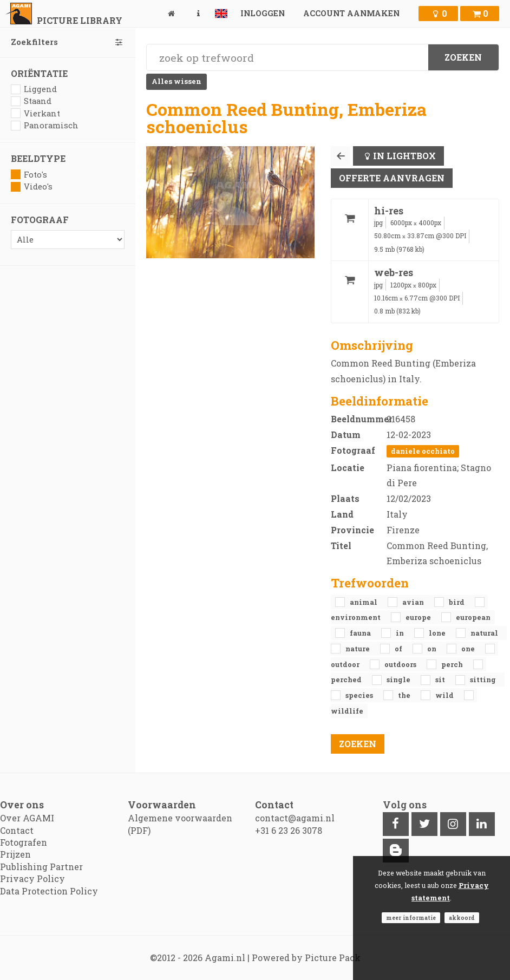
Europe (419, 617)
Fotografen (24, 842)
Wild (445, 695)
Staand (31, 101)
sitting (483, 680)
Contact (17, 830)
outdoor (346, 664)
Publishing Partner (41, 867)
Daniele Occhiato (423, 451)
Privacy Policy (32, 878)
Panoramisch (45, 125)
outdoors (401, 664)
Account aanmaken (351, 13)
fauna (361, 633)
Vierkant (35, 113)
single (399, 680)
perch (453, 664)
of (399, 649)
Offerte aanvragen (392, 178)
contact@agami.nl (295, 818)
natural (484, 633)
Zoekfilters (68, 42)
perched (347, 680)
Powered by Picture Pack (306, 958)
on (433, 649)
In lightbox (404, 156)
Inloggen (263, 13)
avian (414, 602)
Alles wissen (176, 81)
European (473, 617)
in (401, 633)
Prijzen (15, 854)
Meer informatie (411, 918)
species (360, 695)
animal (364, 602)
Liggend (34, 89)
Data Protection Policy (49, 891)
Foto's (29, 175)
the (405, 695)
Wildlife (347, 711)
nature (358, 649)
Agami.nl (225, 958)
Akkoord (462, 918)
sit (441, 680)
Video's (32, 187)
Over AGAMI (27, 818)
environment (357, 617)
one (469, 649)
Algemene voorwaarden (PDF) (180, 824)
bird (457, 602)
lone (438, 633)
